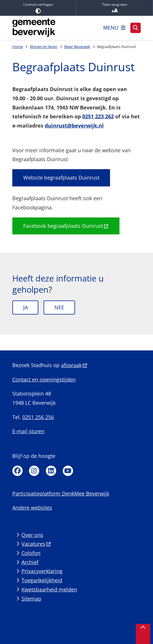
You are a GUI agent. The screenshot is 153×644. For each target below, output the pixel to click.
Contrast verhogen (38, 8)
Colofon (31, 553)
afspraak (74, 365)
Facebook (17, 471)
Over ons (32, 535)
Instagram (34, 471)
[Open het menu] (114, 28)
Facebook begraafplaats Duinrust (66, 226)
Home (18, 47)
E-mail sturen (28, 431)
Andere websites (32, 508)
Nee (59, 307)
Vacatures (36, 544)
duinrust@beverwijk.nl (74, 126)
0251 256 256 (38, 417)
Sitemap (31, 599)
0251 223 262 (98, 116)
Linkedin (51, 471)
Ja (25, 307)
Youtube (68, 471)
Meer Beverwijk (77, 47)
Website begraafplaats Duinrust (61, 178)
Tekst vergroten (115, 8)
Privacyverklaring (42, 571)
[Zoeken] (136, 28)
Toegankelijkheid (42, 580)
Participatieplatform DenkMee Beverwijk (61, 493)
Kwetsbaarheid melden (49, 589)
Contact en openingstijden (44, 379)
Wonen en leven (44, 47)
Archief (30, 562)
